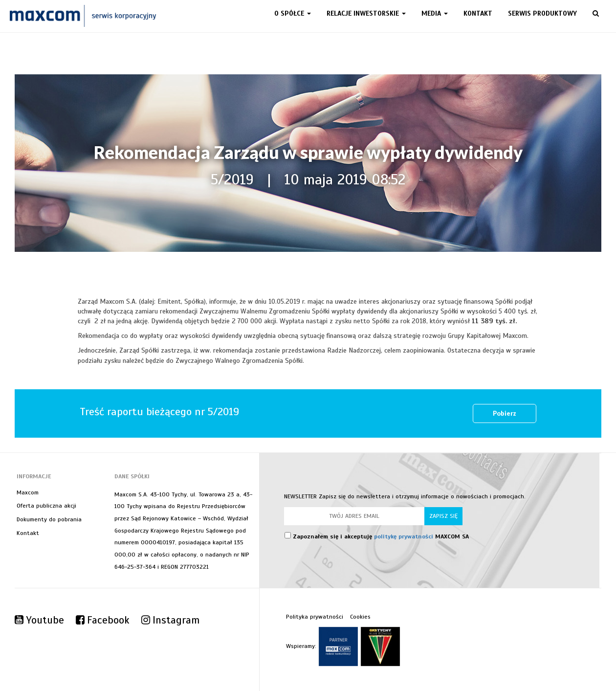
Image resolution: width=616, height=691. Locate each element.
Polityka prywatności (315, 617)
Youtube (39, 620)
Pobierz (505, 413)
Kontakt (478, 13)
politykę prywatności (404, 536)
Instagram (170, 620)
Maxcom (28, 492)
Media (435, 13)
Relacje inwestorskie (366, 13)
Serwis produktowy (542, 13)
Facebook (103, 620)
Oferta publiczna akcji (46, 506)
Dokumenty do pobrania (49, 519)
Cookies (360, 617)
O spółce (293, 13)
